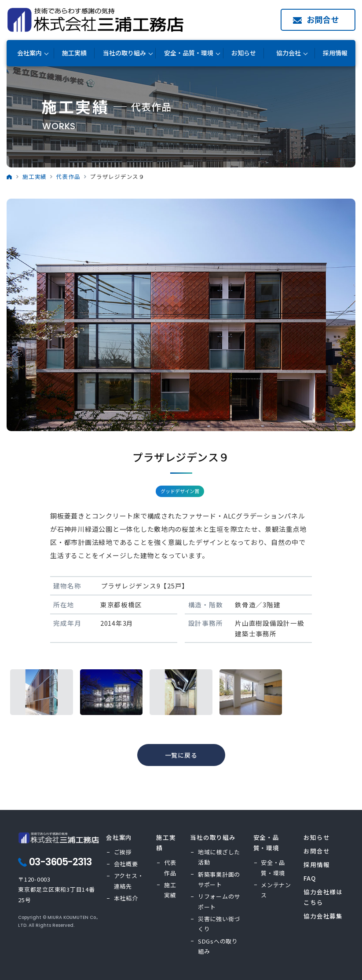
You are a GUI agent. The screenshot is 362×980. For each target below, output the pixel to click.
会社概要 (126, 864)
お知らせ (244, 53)
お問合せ (323, 19)
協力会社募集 (323, 916)
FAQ (309, 878)
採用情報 (335, 53)
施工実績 (74, 53)
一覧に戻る (181, 755)
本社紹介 (126, 898)
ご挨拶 (123, 852)
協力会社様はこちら (323, 897)
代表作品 (68, 176)
